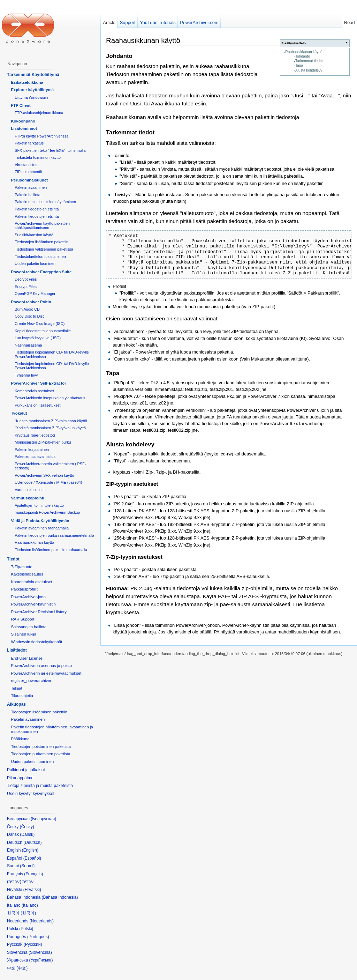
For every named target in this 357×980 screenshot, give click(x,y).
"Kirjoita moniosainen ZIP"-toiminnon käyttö (51, 421)
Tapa (299, 65)
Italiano (30, 905)
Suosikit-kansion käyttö (34, 235)
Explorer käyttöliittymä (32, 90)
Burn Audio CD (27, 309)
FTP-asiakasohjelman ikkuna (39, 113)
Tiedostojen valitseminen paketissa (44, 249)
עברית (14, 882)
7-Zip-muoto (21, 567)
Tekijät (16, 688)
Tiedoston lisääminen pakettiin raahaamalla (51, 550)
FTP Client (21, 105)
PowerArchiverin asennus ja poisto (41, 666)
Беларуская (43, 819)
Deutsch (32, 842)
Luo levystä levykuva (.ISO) (38, 338)
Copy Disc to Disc (29, 316)
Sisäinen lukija (24, 634)
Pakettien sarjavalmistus (35, 456)
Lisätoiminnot (24, 128)
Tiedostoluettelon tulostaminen (40, 257)
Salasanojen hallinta (29, 627)
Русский (33, 944)
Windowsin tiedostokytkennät (36, 642)
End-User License (27, 658)
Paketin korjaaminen (32, 450)
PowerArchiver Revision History (39, 612)
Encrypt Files (26, 287)
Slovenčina (40, 952)
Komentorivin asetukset (34, 391)
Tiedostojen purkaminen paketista (40, 754)
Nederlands (42, 921)
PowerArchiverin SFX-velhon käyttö (44, 475)
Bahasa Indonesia (60, 897)
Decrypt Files (26, 279)
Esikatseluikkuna (27, 82)
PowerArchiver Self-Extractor (38, 383)
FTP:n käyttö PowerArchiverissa (41, 136)
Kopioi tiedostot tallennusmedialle (43, 331)
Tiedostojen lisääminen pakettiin (41, 242)
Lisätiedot (17, 650)
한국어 (28, 913)
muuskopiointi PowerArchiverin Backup (47, 512)
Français (33, 874)
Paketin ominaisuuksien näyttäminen (45, 202)
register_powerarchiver (31, 681)
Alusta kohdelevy (309, 70)
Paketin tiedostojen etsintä (37, 209)
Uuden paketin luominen (35, 263)
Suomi (27, 866)
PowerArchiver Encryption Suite (41, 272)
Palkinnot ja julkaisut (26, 770)
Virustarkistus (26, 165)
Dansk (27, 834)
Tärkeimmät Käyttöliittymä (33, 75)
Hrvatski (32, 890)
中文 (22, 968)
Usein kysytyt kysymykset (31, 794)
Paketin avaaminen (31, 187)
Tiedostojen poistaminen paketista (41, 747)
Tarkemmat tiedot (309, 61)
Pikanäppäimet (21, 778)
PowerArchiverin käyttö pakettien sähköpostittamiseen (42, 225)
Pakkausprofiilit (24, 589)
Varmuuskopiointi (29, 490)
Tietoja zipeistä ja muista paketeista (40, 786)
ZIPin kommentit (28, 172)
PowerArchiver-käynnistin (33, 604)
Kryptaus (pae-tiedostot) (35, 435)
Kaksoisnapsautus (27, 574)
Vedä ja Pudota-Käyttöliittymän (40, 521)
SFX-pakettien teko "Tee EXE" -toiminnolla (50, 150)
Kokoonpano (23, 121)
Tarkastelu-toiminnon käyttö (38, 157)
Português (38, 937)
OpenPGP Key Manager (35, 294)
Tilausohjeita (22, 696)
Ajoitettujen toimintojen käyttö (39, 505)
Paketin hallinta (27, 195)
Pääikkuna (20, 739)
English (30, 850)
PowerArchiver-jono (28, 597)
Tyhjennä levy (26, 375)
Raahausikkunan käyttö (304, 52)
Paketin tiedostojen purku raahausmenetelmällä (54, 535)
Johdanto (303, 56)
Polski (26, 929)
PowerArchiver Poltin (31, 302)
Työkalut (19, 413)
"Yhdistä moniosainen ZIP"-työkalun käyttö (50, 428)
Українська (41, 960)
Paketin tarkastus (29, 143)
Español (32, 858)
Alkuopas (16, 704)
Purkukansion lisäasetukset (37, 405)
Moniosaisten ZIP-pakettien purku (43, 442)
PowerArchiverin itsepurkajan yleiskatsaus (50, 398)
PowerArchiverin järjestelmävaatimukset (46, 673)
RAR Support (22, 619)
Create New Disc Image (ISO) (40, 324)
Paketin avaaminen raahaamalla (42, 528)
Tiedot (13, 559)
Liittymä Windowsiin (31, 97)
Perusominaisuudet (29, 180)
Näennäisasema (28, 345)
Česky (27, 827)
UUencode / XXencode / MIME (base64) (48, 482)
